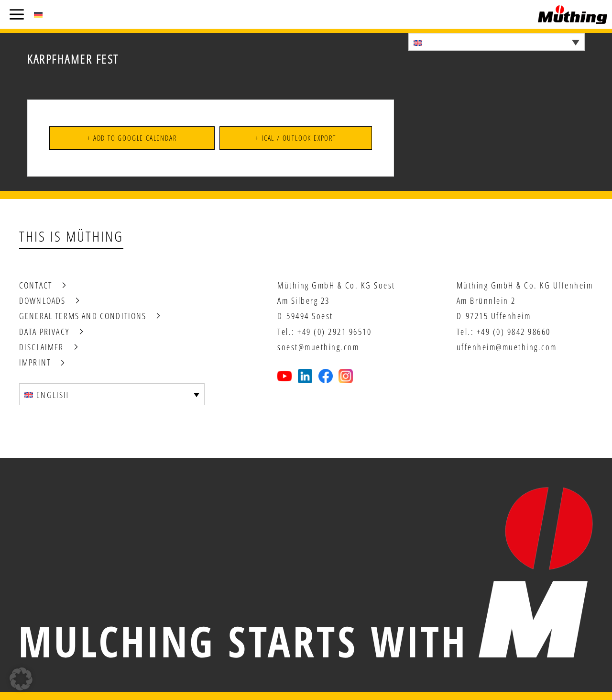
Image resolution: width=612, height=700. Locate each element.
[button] (21, 679)
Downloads (42, 300)
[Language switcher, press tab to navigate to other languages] (497, 42)
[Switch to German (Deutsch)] (38, 14)
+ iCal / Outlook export (295, 138)
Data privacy (44, 332)
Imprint (35, 362)
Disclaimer (42, 347)
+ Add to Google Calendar (132, 138)
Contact (36, 285)
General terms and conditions (83, 316)
